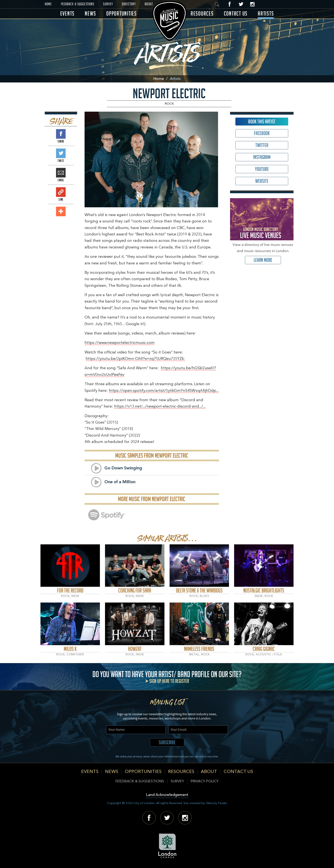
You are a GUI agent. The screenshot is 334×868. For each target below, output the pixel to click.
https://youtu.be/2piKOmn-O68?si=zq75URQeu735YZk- (135, 359)
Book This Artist (262, 122)
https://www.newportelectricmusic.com (120, 343)
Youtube (262, 169)
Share (61, 134)
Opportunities (122, 14)
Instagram (252, 4)
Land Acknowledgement (167, 795)
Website (262, 181)
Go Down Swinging (123, 468)
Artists (266, 14)
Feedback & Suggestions (78, 4)
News (90, 14)
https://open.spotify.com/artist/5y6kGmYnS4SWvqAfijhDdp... (164, 391)
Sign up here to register (169, 681)
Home (48, 4)
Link (61, 192)
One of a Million (120, 482)
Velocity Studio (217, 803)
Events (68, 14)
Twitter (241, 4)
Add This (61, 211)
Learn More (263, 260)
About (149, 4)
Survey (108, 4)
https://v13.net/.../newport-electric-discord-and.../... (160, 407)
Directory (129, 4)
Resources (202, 14)
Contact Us (236, 14)
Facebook (230, 4)
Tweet (61, 153)
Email (61, 173)
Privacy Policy (205, 781)
